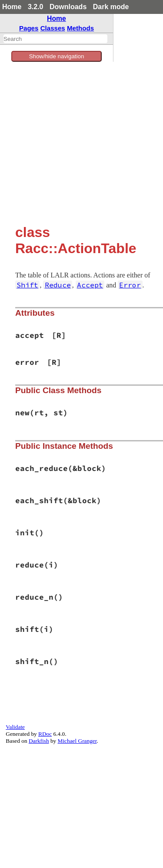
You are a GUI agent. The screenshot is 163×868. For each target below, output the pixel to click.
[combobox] (55, 39)
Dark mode (111, 7)
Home (12, 7)
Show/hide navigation (57, 56)
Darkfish (39, 741)
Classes (53, 28)
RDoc (45, 734)
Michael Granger (77, 741)
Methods (80, 28)
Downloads (68, 7)
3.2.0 (36, 7)
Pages (29, 28)
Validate (15, 727)
